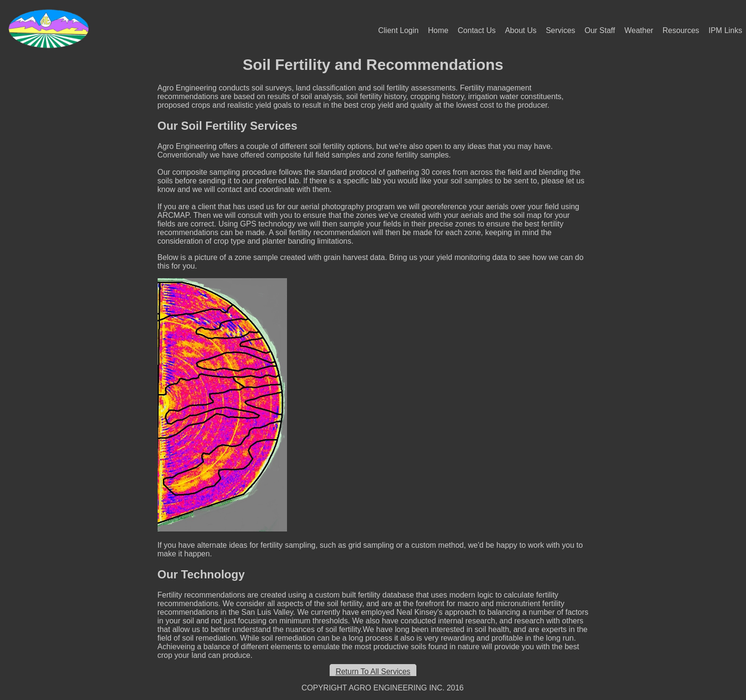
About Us (521, 30)
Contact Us (476, 30)
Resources (681, 30)
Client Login (398, 30)
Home (438, 30)
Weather (639, 30)
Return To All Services (373, 672)
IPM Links (725, 30)
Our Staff (600, 30)
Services (560, 30)
